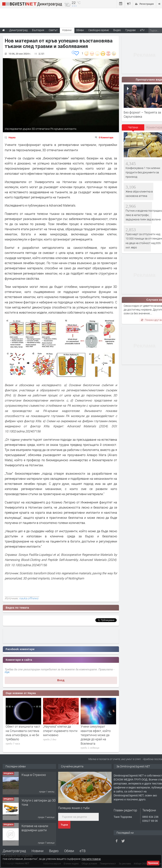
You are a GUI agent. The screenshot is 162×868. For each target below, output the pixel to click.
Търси (64, 825)
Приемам (153, 863)
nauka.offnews (29, 598)
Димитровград (14, 851)
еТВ (83, 851)
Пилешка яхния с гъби (74, 808)
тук (7, 672)
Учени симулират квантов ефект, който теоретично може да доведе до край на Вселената (96, 735)
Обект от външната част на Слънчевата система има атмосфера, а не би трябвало (23, 733)
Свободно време (99, 30)
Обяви (69, 851)
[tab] (133, 129)
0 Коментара (106, 137)
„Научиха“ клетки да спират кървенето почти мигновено (60, 731)
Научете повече (91, 859)
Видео (54, 851)
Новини (67, 30)
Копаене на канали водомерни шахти (35, 828)
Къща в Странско (34, 775)
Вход (61, 680)
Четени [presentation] (133, 127)
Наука (12, 137)
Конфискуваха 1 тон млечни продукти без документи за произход (143, 172)
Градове (130, 30)
